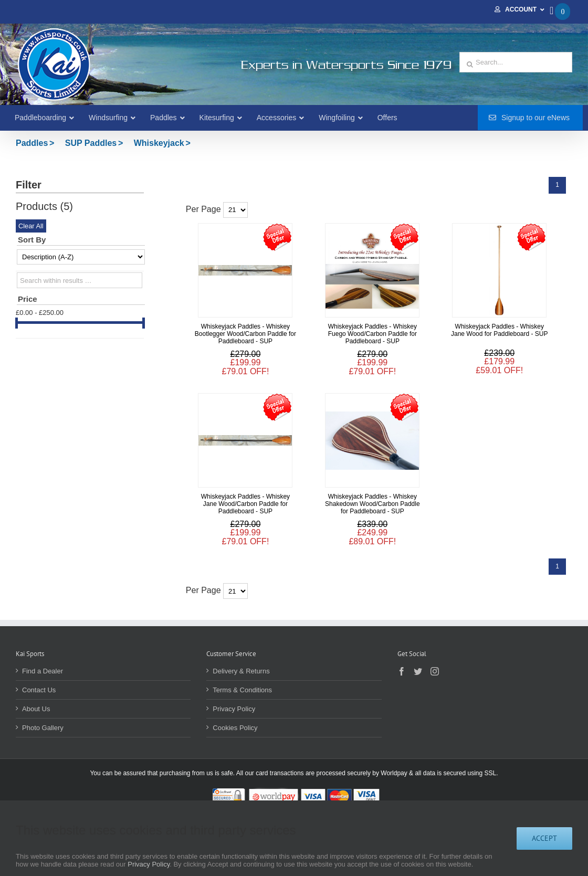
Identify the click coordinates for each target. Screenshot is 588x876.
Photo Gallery (43, 728)
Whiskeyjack (159, 143)
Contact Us (39, 690)
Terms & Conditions (242, 690)
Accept (544, 838)
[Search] (470, 65)
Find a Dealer (43, 671)
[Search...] (516, 62)
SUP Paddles (91, 143)
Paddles (32, 143)
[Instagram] (435, 671)
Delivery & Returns (241, 671)
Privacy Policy (234, 709)
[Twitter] (418, 671)
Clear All (31, 226)
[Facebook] (402, 671)
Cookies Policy (235, 728)
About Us (36, 709)
